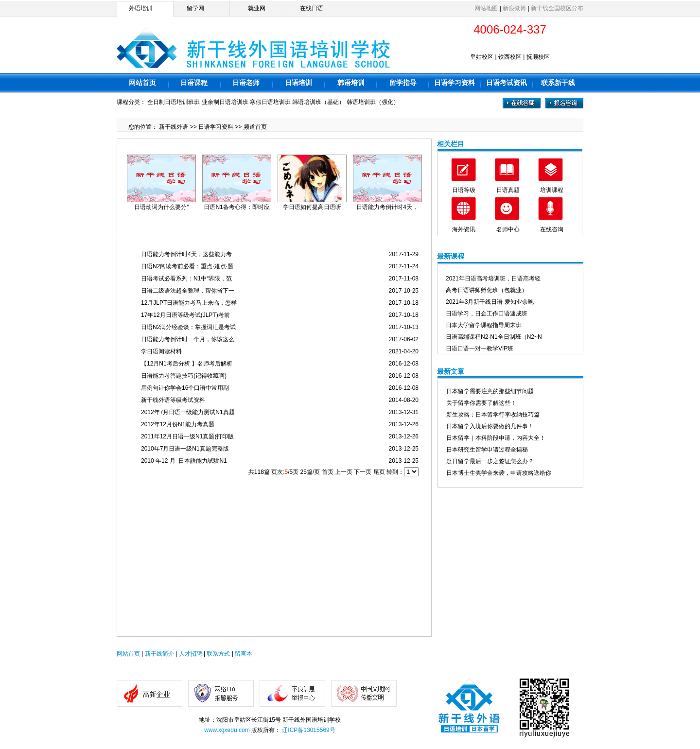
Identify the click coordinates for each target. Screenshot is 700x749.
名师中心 (508, 229)
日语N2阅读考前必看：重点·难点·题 (187, 266)
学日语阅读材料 (161, 351)
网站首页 (142, 83)
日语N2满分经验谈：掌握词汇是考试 (188, 327)
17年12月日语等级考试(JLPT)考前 (185, 315)
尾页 (379, 472)
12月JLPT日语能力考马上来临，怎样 (189, 303)
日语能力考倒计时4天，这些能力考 (186, 254)
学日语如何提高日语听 (312, 207)
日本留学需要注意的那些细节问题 (490, 391)
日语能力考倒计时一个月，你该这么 (188, 339)
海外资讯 (464, 229)
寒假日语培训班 (270, 102)
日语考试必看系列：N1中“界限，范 (186, 279)
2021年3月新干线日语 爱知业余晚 (490, 302)
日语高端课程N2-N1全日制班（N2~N (494, 337)
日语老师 (246, 83)
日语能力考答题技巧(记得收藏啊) (184, 376)
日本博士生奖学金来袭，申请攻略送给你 (499, 473)
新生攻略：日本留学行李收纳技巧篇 (493, 415)
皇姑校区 (482, 57)
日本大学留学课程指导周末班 (484, 325)
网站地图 (486, 8)
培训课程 (552, 190)
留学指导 (403, 83)
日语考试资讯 (507, 83)
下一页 (363, 472)
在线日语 (312, 8)
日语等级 (464, 190)
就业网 (257, 8)
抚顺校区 (538, 57)
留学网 (195, 8)
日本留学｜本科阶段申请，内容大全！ (496, 438)
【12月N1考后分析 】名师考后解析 (187, 364)
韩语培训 (351, 83)
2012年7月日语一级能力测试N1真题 (188, 412)
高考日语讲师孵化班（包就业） (487, 290)
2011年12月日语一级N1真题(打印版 (187, 436)
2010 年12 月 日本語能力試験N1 (184, 461)
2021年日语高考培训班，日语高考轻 (493, 279)
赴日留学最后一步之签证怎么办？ (490, 461)
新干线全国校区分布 (557, 8)
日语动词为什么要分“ (161, 207)
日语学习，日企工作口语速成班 (487, 314)
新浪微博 (514, 8)
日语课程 (194, 83)
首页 (328, 472)
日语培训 (298, 83)
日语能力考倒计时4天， (387, 207)
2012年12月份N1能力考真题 (178, 424)
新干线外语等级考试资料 (173, 400)
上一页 (344, 472)
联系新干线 (558, 83)
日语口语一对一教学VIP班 (480, 348)
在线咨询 (552, 229)
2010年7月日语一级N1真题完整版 (185, 449)
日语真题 (508, 190)
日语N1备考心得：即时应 (236, 207)
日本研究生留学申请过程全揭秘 (487, 450)
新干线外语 (174, 127)
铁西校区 (510, 57)
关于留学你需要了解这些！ (481, 403)
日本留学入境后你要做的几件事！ (490, 426)
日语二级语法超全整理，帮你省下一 (188, 291)
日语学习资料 (455, 83)
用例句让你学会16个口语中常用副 (185, 388)
